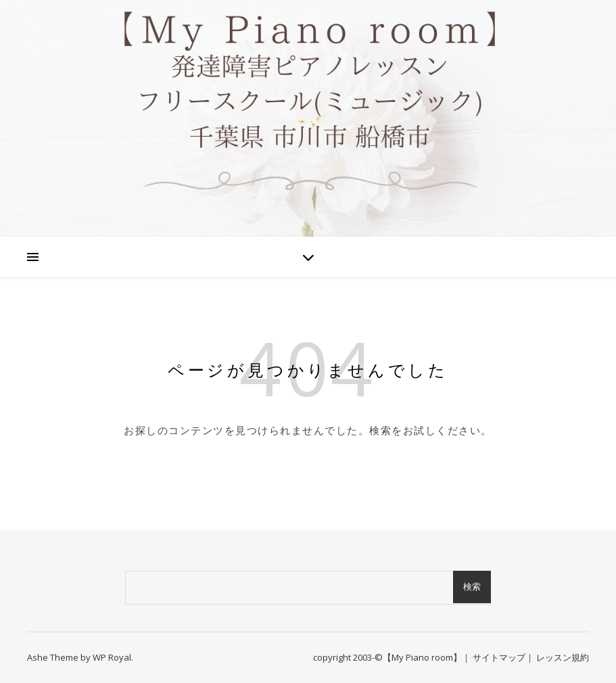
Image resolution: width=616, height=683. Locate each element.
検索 (472, 587)
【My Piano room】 (422, 657)
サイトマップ (499, 657)
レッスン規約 (563, 657)
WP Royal (112, 657)
